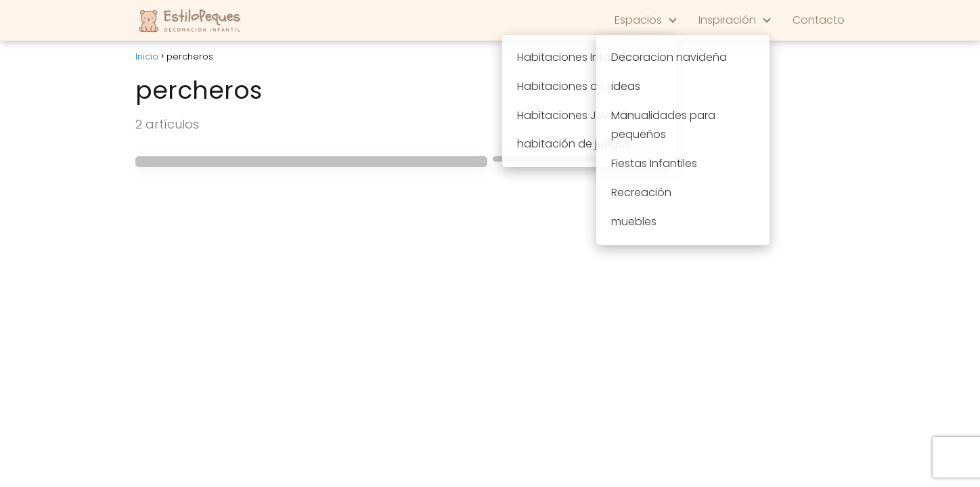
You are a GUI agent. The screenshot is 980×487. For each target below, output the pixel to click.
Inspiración (727, 20)
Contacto (819, 20)
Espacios (638, 20)
